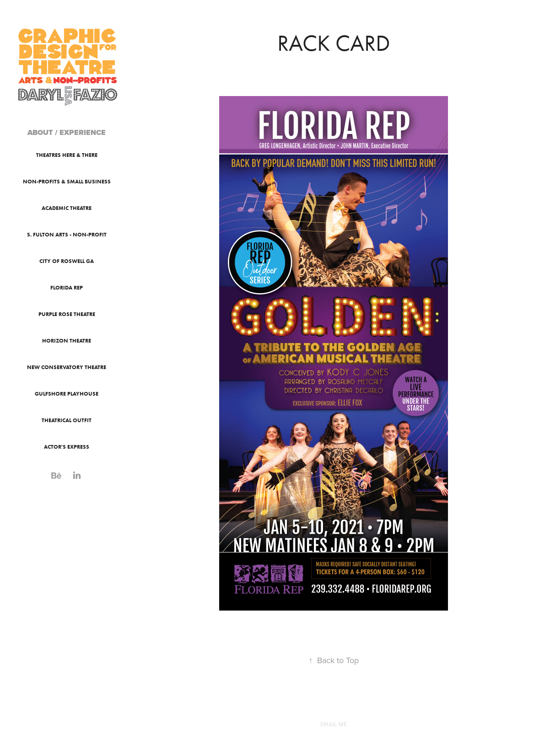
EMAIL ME (334, 724)
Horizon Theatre (67, 340)
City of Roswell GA (67, 261)
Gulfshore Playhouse (67, 394)
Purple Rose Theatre (67, 314)
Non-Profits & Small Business (67, 181)
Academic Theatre (67, 208)
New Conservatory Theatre (67, 367)
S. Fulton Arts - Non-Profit (67, 234)
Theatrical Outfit (67, 420)
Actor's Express (67, 447)
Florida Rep (67, 287)
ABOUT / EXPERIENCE (67, 132)
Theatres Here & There (67, 155)
